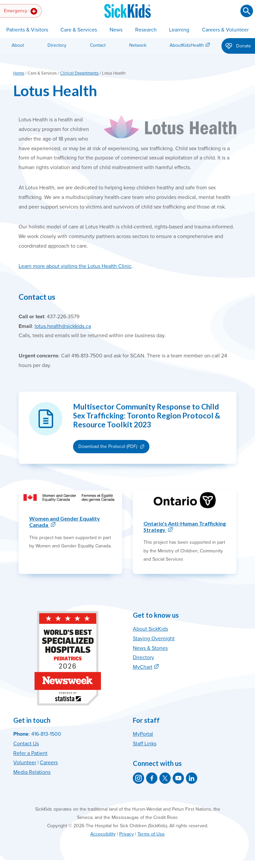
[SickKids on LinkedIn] (192, 778)
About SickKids (150, 629)
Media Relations (32, 772)
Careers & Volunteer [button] (225, 30)
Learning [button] (179, 30)
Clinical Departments (79, 73)
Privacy (127, 834)
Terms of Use (151, 834)
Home (19, 73)
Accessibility (103, 834)
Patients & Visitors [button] (27, 30)
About (18, 45)
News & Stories (150, 648)
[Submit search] (247, 11)
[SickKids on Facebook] (152, 778)
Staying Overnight (154, 639)
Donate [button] (238, 46)
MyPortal (143, 734)
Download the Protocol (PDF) (108, 446)
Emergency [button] (21, 11)
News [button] (116, 30)
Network (138, 45)
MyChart (143, 667)
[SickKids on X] (165, 778)
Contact (98, 45)
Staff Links (145, 744)
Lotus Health (55, 90)
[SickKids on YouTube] (178, 778)
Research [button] (146, 30)
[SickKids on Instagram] (138, 778)
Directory (57, 45)
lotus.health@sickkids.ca (63, 326)
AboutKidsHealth (187, 45)
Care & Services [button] (79, 30)
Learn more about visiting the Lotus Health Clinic (75, 266)
